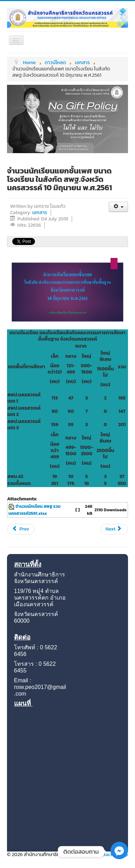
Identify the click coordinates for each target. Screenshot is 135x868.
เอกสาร (40, 213)
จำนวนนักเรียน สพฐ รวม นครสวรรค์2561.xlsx (34, 510)
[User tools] (118, 207)
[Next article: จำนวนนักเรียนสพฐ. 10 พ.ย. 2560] (114, 529)
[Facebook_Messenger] (119, 858)
